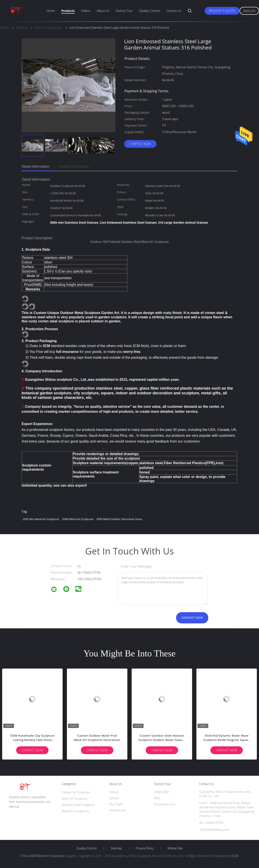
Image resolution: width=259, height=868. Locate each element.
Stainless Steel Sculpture (78, 805)
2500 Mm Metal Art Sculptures (41, 519)
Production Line (165, 804)
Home (51, 11)
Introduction (118, 810)
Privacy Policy (145, 848)
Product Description (74, 166)
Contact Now (140, 144)
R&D (157, 798)
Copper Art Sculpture (76, 792)
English (249, 11)
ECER (235, 856)
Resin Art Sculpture (75, 799)
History (114, 792)
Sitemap (116, 848)
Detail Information (36, 166)
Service (114, 798)
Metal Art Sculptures (76, 811)
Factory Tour (124, 11)
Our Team (116, 804)
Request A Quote (222, 11)
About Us (103, 11)
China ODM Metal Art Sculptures (42, 856)
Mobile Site (175, 848)
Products (68, 11)
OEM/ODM (161, 792)
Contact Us (174, 11)
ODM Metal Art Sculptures (78, 519)
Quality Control (150, 11)
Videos (86, 11)
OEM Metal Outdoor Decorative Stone (119, 519)
